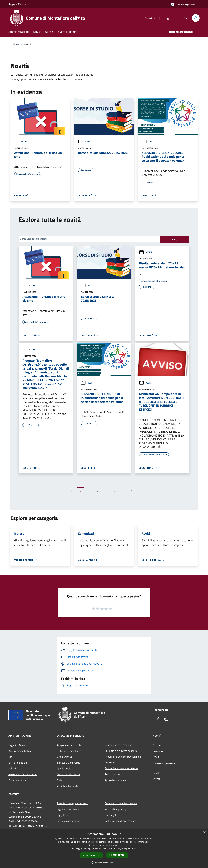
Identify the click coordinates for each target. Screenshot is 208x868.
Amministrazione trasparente (121, 803)
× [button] (204, 833)
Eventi (156, 779)
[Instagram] (167, 18)
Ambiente (110, 762)
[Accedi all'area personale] (183, 4)
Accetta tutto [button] (91, 855)
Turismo (61, 780)
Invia (175, 239)
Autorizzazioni (113, 774)
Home (16, 44)
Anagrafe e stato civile (69, 745)
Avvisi (20, 142)
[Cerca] (196, 18)
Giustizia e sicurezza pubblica (121, 751)
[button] (104, 862)
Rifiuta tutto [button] (117, 855)
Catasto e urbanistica (68, 774)
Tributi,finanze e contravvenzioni (123, 757)
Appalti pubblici (65, 768)
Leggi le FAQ (63, 815)
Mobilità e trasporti (67, 786)
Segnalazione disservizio (70, 809)
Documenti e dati (18, 780)
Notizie (146, 252)
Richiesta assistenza (68, 821)
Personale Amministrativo (23, 774)
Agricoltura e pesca (115, 780)
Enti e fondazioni (18, 763)
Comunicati (159, 751)
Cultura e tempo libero (69, 751)
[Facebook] (159, 18)
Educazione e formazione (118, 745)
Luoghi (156, 773)
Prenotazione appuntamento (72, 803)
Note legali (111, 815)
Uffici (11, 757)
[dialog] (104, 849)
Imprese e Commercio (68, 763)
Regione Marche (17, 4)
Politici (12, 768)
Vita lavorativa (65, 757)
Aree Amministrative (20, 751)
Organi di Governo (18, 745)
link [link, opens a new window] (135, 848)
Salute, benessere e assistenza (122, 768)
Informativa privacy (115, 809)
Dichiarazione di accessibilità (120, 821)
